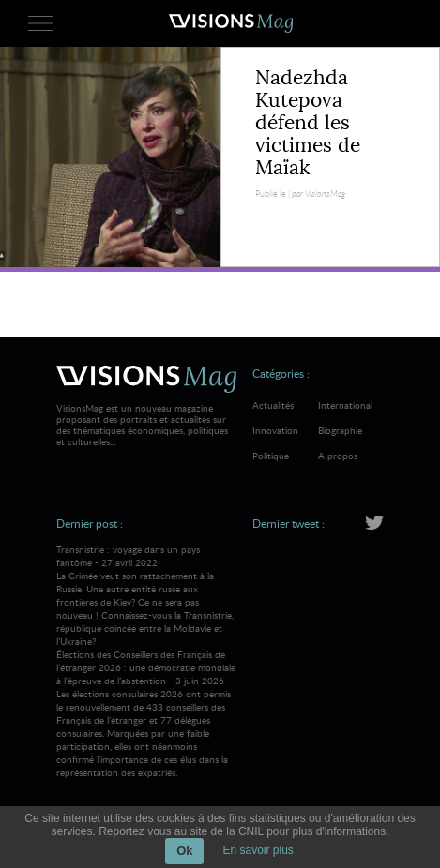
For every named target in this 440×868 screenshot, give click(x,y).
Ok (184, 851)
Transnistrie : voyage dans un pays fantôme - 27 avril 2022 (146, 595)
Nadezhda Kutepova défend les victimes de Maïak (308, 123)
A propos (338, 456)
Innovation (275, 430)
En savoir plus (258, 850)
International (345, 405)
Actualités (273, 405)
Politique (271, 456)
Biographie (340, 430)
